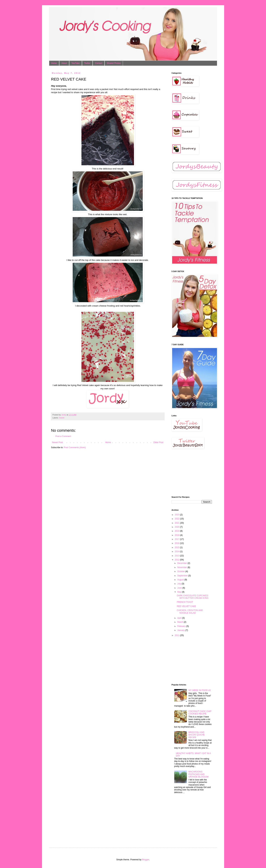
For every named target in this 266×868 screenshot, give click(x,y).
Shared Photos (114, 63)
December (182, 563)
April (180, 618)
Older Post (158, 442)
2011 (177, 635)
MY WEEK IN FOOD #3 (199, 690)
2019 (177, 531)
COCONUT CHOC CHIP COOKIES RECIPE (200, 713)
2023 (177, 515)
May (179, 592)
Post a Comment (63, 436)
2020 (177, 527)
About (64, 63)
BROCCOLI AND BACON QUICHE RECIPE (197, 735)
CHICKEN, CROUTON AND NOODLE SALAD (190, 612)
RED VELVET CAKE (186, 606)
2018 (177, 535)
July (179, 584)
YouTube (76, 63)
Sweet (62, 418)
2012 (177, 560)
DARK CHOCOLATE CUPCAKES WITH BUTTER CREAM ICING (192, 597)
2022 (177, 519)
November (182, 567)
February (182, 626)
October (181, 571)
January (181, 630)
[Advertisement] (189, 472)
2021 (177, 523)
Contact (99, 63)
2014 (177, 551)
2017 (177, 539)
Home (54, 63)
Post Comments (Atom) (75, 447)
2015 (177, 547)
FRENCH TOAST (185, 602)
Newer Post (57, 442)
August (181, 580)
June (180, 588)
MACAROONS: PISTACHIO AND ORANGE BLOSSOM (198, 774)
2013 (177, 556)
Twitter (87, 63)
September (183, 576)
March (180, 622)
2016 (177, 543)
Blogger (146, 860)
